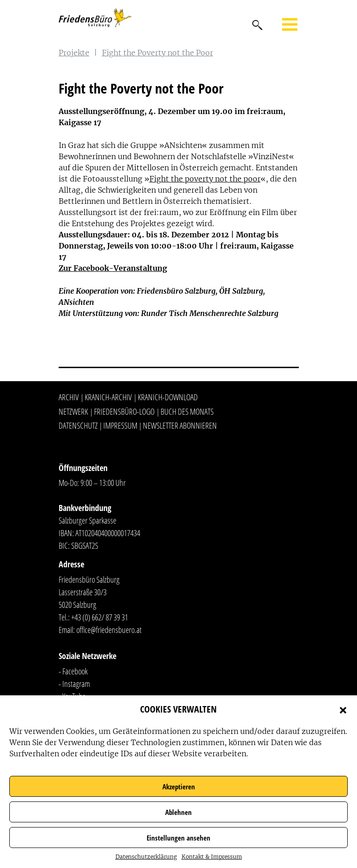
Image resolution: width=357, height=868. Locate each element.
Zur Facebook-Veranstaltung (113, 268)
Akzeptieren (179, 787)
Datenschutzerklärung (146, 857)
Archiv (69, 397)
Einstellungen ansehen (178, 838)
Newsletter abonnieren (180, 425)
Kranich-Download (168, 397)
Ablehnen (178, 812)
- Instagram (74, 684)
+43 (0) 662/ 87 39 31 (100, 617)
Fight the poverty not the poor (205, 179)
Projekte (74, 53)
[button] (343, 709)
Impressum (120, 425)
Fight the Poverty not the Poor (158, 53)
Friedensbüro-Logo (124, 411)
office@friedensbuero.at (109, 630)
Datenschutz (78, 425)
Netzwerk (73, 411)
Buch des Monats (187, 411)
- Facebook (73, 671)
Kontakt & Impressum (212, 857)
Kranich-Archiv (108, 397)
